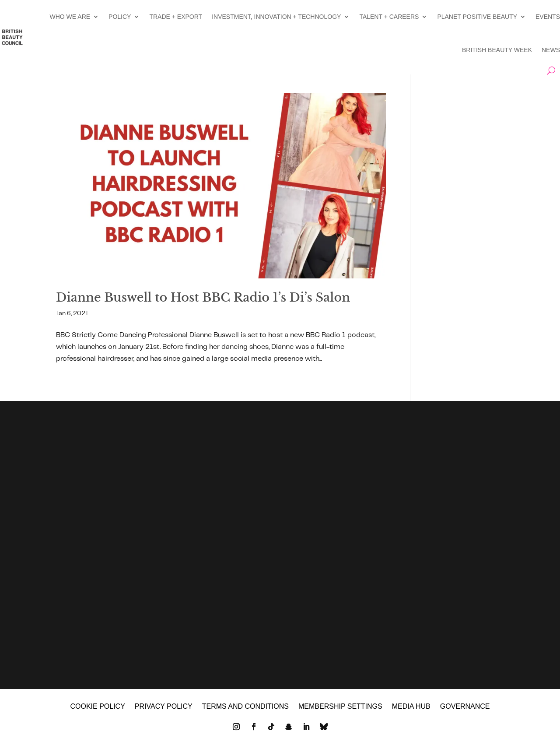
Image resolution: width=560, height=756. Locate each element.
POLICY (120, 17)
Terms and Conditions (245, 715)
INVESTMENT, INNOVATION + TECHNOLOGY (276, 17)
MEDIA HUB (411, 715)
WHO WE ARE (70, 17)
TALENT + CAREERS (389, 17)
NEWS (551, 50)
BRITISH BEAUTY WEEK (497, 50)
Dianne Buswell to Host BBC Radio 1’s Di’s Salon (203, 297)
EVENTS (548, 17)
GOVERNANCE (465, 715)
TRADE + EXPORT (176, 17)
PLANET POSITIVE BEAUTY (477, 17)
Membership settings (340, 715)
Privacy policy (164, 715)
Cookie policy (97, 715)
